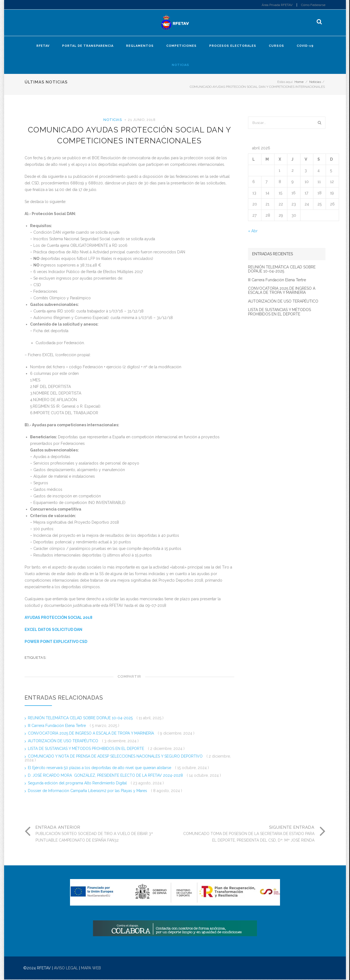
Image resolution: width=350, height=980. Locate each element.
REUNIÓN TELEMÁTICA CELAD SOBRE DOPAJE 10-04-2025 (81, 718)
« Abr (253, 231)
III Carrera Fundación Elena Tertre (57, 726)
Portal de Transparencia (88, 46)
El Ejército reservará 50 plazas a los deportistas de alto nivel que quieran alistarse (100, 768)
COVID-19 (305, 46)
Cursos (276, 46)
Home (299, 82)
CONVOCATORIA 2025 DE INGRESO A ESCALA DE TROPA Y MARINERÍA (91, 733)
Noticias (180, 65)
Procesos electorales (233, 46)
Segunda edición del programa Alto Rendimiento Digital (78, 783)
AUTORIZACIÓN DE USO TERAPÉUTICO (64, 741)
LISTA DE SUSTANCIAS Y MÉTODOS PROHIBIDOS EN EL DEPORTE (87, 749)
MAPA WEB (91, 969)
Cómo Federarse (313, 5)
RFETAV (43, 46)
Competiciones (181, 46)
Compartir (129, 677)
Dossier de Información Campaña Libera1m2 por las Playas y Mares (88, 791)
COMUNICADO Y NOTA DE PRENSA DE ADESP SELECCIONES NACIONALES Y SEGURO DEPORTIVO (116, 756)
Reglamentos (140, 46)
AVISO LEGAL (66, 969)
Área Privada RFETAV (277, 5)
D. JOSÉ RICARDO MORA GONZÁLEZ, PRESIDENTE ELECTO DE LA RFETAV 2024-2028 (106, 776)
